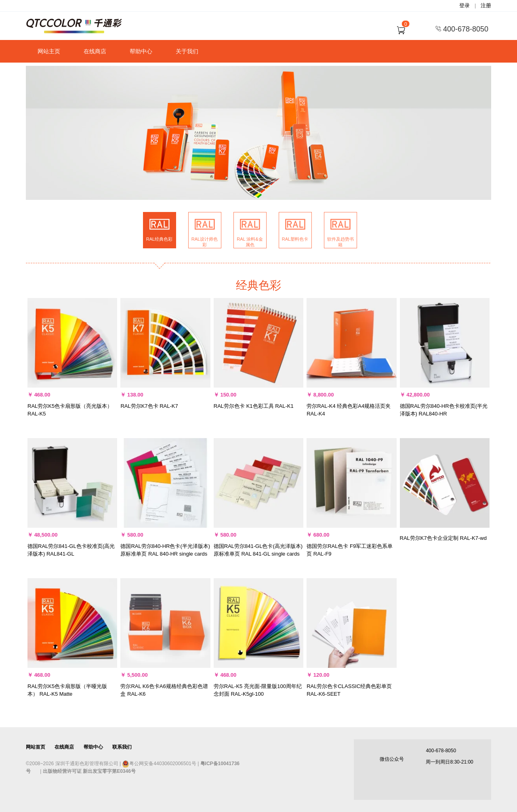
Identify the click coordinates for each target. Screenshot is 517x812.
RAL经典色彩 (159, 239)
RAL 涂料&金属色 (250, 242)
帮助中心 (141, 51)
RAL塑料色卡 (295, 239)
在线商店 (95, 51)
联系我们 (122, 747)
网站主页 (49, 51)
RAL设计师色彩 (205, 242)
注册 (486, 5)
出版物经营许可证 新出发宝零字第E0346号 (89, 771)
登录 (464, 5)
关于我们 (187, 51)
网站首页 (36, 747)
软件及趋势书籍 (340, 242)
